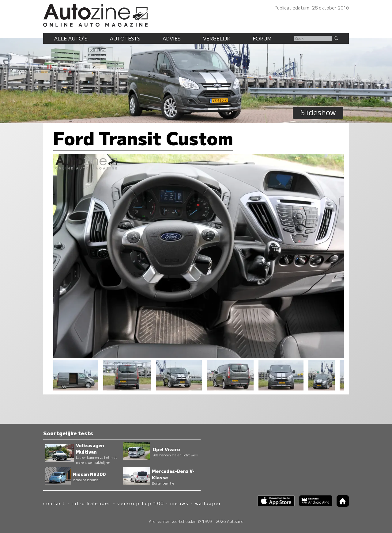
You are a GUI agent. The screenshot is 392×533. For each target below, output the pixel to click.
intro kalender (91, 503)
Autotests (125, 38)
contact (54, 503)
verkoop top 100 (141, 503)
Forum (262, 38)
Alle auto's (71, 38)
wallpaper (208, 503)
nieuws (179, 503)
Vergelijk (217, 38)
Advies (172, 38)
